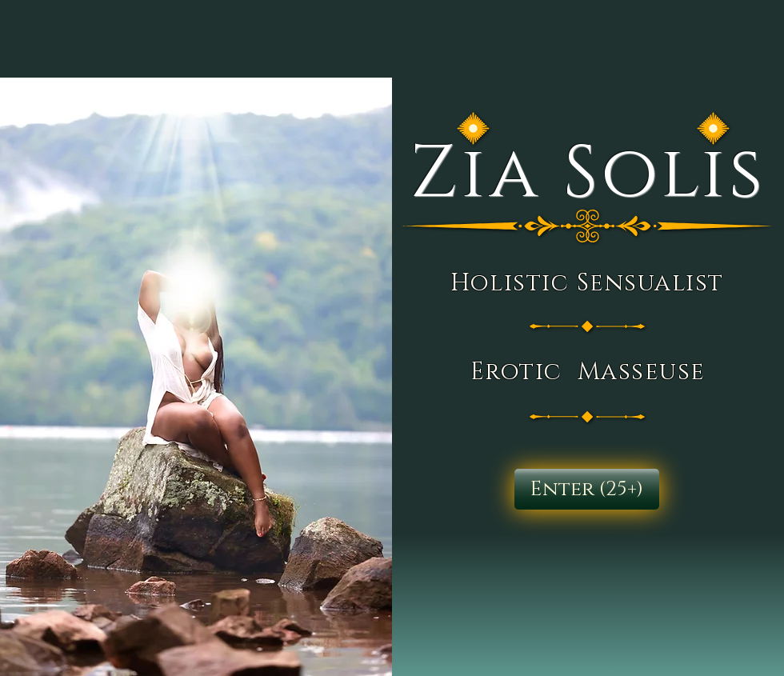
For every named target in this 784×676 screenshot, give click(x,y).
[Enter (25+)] (587, 489)
